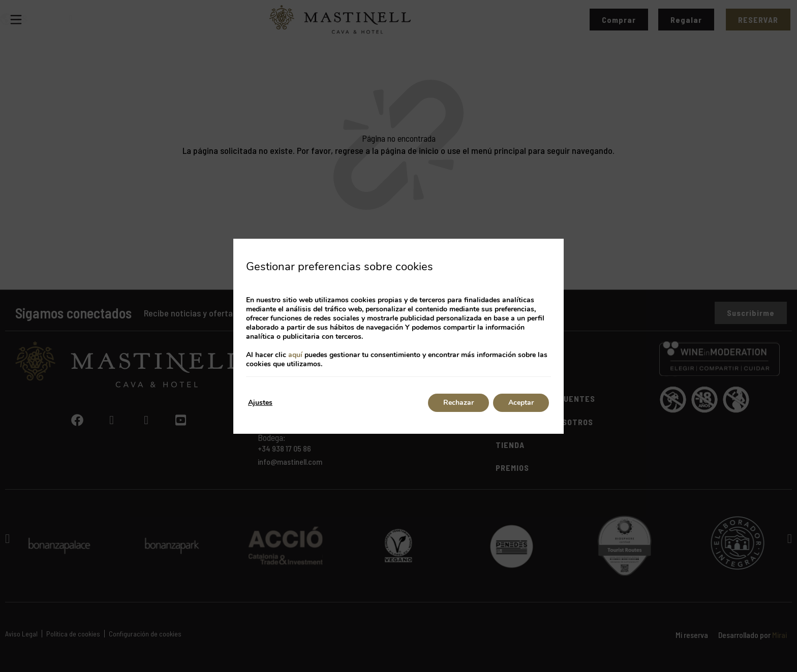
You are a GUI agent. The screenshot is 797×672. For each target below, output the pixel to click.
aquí (295, 355)
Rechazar (458, 403)
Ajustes (260, 403)
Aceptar (521, 403)
